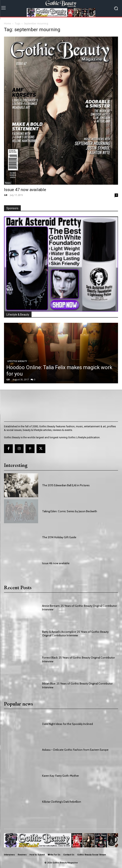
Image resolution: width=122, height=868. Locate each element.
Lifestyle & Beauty (17, 361)
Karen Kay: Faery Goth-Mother (61, 776)
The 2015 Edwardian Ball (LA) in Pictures (66, 485)
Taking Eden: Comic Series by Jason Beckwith (70, 511)
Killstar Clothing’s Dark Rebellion (62, 802)
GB (6, 195)
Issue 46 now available (56, 563)
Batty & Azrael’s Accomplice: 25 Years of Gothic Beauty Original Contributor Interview (75, 634)
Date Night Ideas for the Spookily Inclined (67, 724)
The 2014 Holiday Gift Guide (59, 537)
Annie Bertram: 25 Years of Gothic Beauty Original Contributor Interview (79, 608)
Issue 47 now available (25, 190)
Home (7, 23)
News (8, 183)
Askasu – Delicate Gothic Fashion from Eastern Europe (75, 750)
